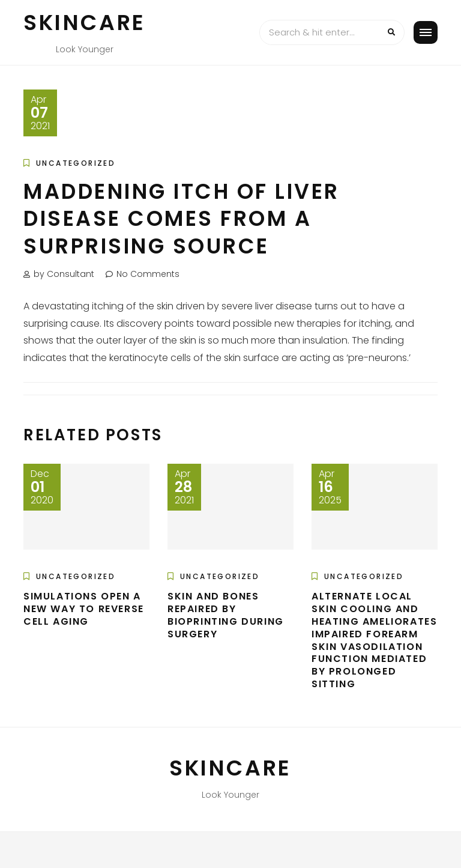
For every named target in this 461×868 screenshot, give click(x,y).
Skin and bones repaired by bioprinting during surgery (226, 615)
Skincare (85, 23)
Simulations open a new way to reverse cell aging (84, 609)
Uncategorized (76, 163)
